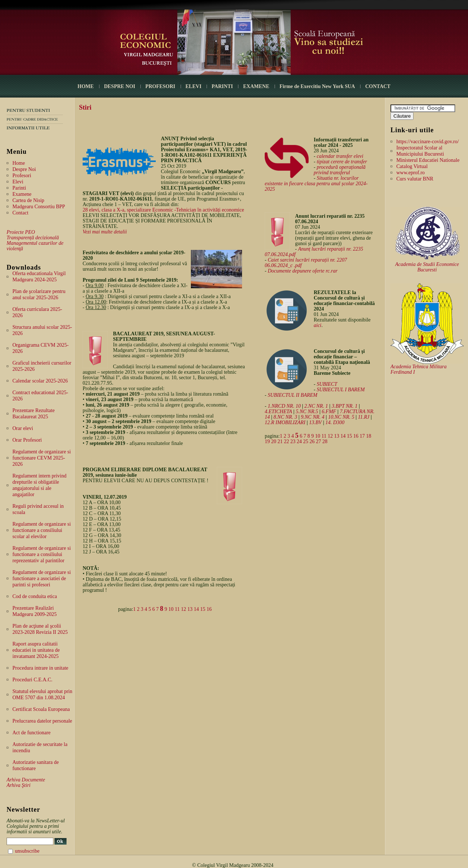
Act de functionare (31, 733)
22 (287, 441)
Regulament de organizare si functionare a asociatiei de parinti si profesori (42, 578)
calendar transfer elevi (340, 156)
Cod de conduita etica (35, 596)
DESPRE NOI (119, 86)
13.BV (315, 422)
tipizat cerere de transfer (342, 162)
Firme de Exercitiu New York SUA (317, 86)
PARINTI (222, 86)
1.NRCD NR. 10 (284, 406)
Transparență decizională (33, 238)
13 (190, 609)
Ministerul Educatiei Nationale (428, 160)
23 (293, 441)
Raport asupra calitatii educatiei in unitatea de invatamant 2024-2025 (36, 650)
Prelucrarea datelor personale (42, 721)
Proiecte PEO (21, 232)
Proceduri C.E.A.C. (32, 680)
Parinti (19, 188)
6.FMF (329, 412)
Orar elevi (23, 428)
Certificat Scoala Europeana (41, 709)
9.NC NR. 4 (313, 417)
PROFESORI (161, 86)
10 (171, 609)
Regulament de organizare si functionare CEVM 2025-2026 (42, 458)
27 (318, 441)
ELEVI (193, 86)
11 (177, 609)
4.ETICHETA (278, 412)
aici (318, 325)
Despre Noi (24, 169)
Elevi (18, 182)
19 (267, 441)
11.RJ (364, 417)
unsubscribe (27, 851)
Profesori (22, 176)
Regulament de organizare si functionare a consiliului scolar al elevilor (42, 530)
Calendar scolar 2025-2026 (40, 381)
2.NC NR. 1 (316, 406)
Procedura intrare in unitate (40, 668)
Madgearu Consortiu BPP (39, 207)
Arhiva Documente (26, 780)
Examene (22, 194)
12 (184, 609)
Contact (20, 213)
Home (19, 163)
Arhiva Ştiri (18, 785)
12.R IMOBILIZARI (285, 422)
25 (306, 441)
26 (312, 441)
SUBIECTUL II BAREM (292, 395)
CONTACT (378, 86)
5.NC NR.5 (307, 412)
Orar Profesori (27, 440)
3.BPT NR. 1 (345, 406)
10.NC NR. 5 (341, 417)
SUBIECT (327, 384)
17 (362, 436)
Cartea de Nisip (28, 200)
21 (280, 441)
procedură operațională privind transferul (340, 170)
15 (203, 609)
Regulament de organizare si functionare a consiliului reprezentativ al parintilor (42, 554)
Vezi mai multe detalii (105, 232)
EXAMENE (256, 86)
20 (274, 441)
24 (299, 441)
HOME (86, 86)
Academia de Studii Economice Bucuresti (427, 267)
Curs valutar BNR (415, 179)
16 (209, 609)
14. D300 (335, 422)
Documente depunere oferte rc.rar (303, 271)
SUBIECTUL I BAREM (341, 390)
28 (325, 441)
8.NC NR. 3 (285, 417)
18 (369, 436)
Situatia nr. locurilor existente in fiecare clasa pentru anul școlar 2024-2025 (316, 184)
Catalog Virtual (412, 166)
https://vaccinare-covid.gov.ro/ (428, 142)
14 (196, 609)
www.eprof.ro (411, 173)
